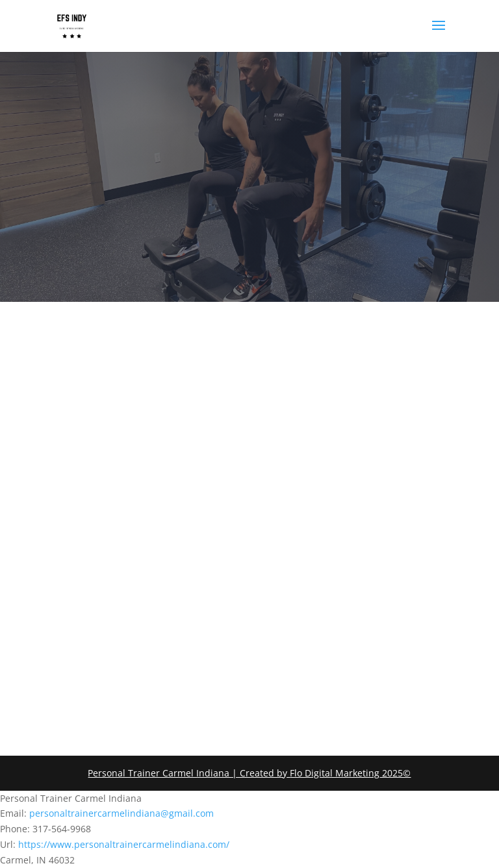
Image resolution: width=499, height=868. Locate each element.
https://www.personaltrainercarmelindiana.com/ (124, 844)
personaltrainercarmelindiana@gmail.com (122, 813)
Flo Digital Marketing (335, 773)
